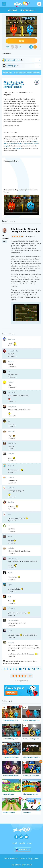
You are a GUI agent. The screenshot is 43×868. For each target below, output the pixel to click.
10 (20, 669)
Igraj (21, 41)
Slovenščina (21, 849)
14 (38, 669)
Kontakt (22, 843)
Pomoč (14, 843)
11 (25, 669)
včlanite (37, 73)
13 (33, 669)
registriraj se (28, 10)
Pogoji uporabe (33, 859)
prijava (12, 10)
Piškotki (23, 859)
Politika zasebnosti (11, 859)
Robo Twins (18, 148)
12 (29, 669)
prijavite (30, 73)
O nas (29, 843)
